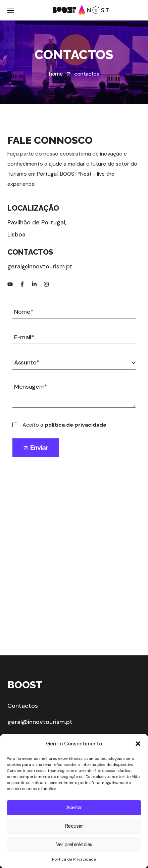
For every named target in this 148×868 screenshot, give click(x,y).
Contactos (23, 706)
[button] (138, 744)
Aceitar (74, 808)
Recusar (74, 826)
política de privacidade (76, 425)
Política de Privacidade (74, 859)
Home (56, 74)
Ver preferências (74, 844)
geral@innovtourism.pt (40, 722)
